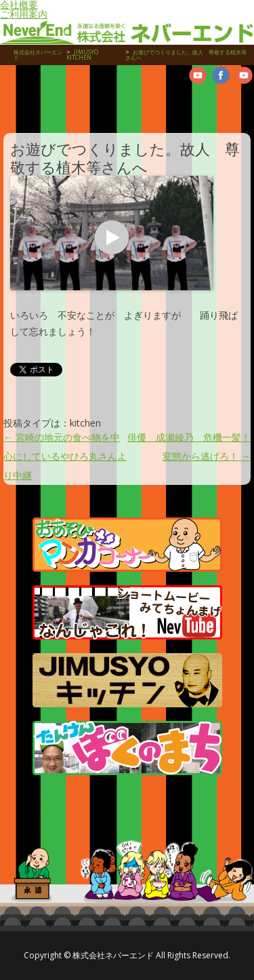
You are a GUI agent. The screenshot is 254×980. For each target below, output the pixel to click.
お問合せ (224, 100)
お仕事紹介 (142, 100)
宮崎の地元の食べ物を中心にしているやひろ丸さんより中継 (65, 456)
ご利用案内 (24, 14)
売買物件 (102, 100)
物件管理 (20, 100)
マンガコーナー (127, 545)
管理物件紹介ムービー (183, 100)
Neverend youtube (198, 75)
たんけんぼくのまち (127, 748)
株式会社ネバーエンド (38, 55)
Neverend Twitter (244, 75)
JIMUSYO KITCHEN (127, 680)
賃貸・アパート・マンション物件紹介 (61, 100)
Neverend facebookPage (221, 75)
